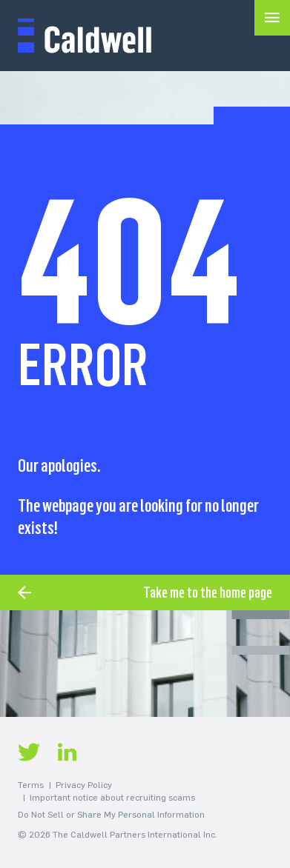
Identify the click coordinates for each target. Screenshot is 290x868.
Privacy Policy (84, 785)
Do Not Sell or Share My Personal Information (111, 815)
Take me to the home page (208, 592)
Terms (31, 785)
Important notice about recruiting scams (112, 798)
